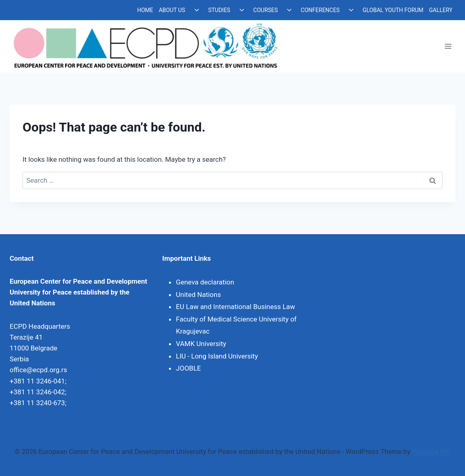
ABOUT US (172, 10)
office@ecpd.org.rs (38, 370)
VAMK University (201, 344)
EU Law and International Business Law (235, 307)
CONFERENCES (320, 10)
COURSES (266, 10)
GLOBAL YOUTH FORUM (393, 10)
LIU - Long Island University (217, 356)
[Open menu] (448, 46)
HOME (145, 10)
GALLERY (441, 10)
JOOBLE (188, 368)
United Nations (198, 295)
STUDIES (219, 10)
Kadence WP (431, 451)
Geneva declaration (205, 282)
